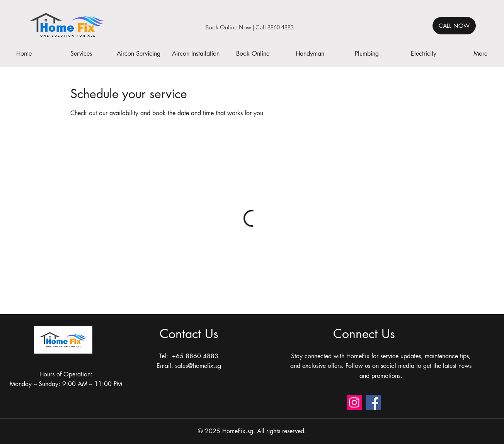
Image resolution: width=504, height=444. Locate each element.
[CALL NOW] (454, 26)
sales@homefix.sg (198, 366)
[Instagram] (354, 402)
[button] (81, 54)
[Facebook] (373, 402)
